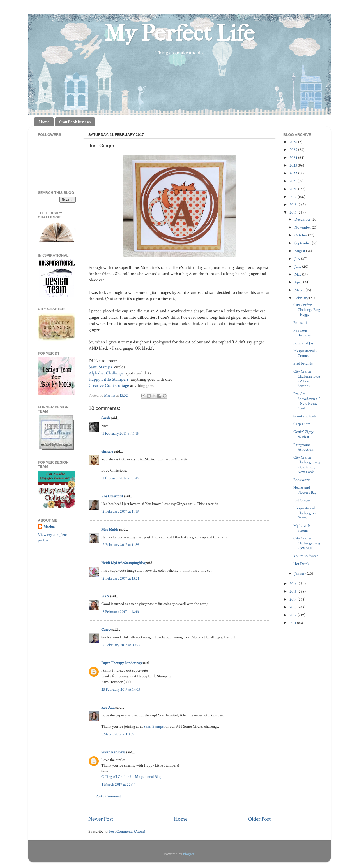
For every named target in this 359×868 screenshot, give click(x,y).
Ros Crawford (112, 496)
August (300, 251)
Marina (49, 527)
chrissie (107, 451)
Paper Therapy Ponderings (121, 663)
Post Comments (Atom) (127, 831)
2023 (294, 165)
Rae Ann (108, 707)
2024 (294, 158)
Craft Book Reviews (75, 122)
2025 (294, 150)
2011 (293, 623)
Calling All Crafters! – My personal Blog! (132, 777)
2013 (293, 607)
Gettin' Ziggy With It (303, 434)
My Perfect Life (179, 33)
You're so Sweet (306, 556)
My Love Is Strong (302, 528)
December (303, 219)
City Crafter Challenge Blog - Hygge (307, 310)
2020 (294, 189)
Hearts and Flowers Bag (305, 490)
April (299, 282)
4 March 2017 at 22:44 (118, 784)
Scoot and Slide (305, 416)
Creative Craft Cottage (109, 386)
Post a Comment (108, 796)
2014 (294, 599)
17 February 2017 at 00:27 (121, 645)
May (298, 274)
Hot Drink (301, 564)
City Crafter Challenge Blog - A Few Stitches (307, 379)
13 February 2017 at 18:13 (120, 612)
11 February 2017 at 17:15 (120, 433)
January (301, 573)
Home (44, 122)
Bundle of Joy (303, 343)
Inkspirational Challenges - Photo (305, 513)
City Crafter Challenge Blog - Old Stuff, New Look (307, 465)
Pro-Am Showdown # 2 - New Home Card (307, 401)
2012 (294, 615)
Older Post (259, 819)
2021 (294, 181)
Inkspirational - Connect (305, 353)
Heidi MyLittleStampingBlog (123, 563)
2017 (294, 212)
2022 (294, 173)
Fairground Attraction (303, 447)
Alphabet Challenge (107, 373)
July (298, 259)
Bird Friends (303, 363)
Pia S (105, 596)
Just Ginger (302, 500)
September (303, 243)
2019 (294, 197)
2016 (294, 584)
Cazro (106, 630)
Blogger (189, 854)
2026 (294, 142)
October (301, 235)
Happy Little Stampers (109, 379)
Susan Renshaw (113, 752)
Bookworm (302, 480)
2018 (294, 205)
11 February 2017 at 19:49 (120, 478)
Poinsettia (301, 323)
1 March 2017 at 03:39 (118, 734)
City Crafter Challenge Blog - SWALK (307, 543)
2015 (294, 591)
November (303, 227)
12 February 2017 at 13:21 (120, 578)
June (298, 267)
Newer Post (101, 819)
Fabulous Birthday (302, 333)
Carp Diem (302, 424)
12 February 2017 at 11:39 (120, 545)
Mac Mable (110, 530)
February (302, 298)
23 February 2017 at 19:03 (121, 689)
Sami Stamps (101, 367)
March (300, 290)
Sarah (106, 418)
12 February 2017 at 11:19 (120, 511)
